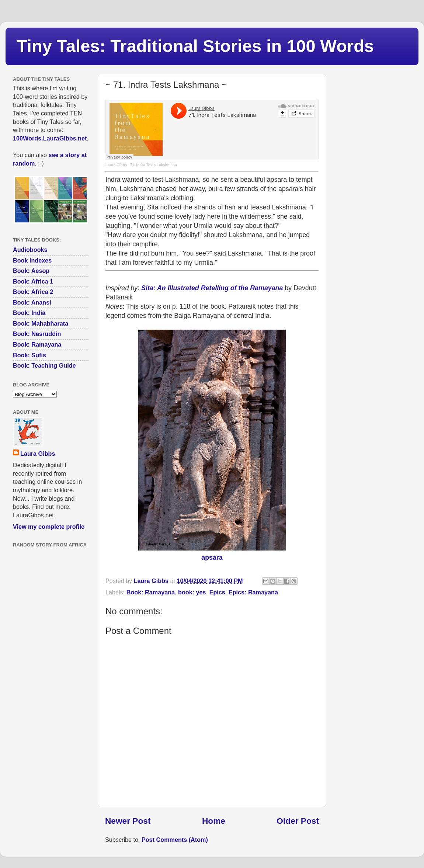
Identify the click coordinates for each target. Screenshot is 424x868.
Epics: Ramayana (253, 592)
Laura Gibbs (116, 165)
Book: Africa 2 (33, 292)
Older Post (298, 821)
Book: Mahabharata (41, 323)
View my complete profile (49, 527)
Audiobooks (30, 250)
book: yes (192, 592)
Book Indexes (32, 260)
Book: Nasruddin (37, 334)
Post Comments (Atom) (175, 840)
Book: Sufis (29, 355)
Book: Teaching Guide (44, 365)
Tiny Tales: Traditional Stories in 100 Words (195, 46)
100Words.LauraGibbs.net (50, 138)
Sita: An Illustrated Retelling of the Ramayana (212, 288)
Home (214, 821)
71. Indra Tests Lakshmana (154, 165)
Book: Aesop (31, 271)
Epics (217, 592)
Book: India (29, 313)
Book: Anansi (32, 302)
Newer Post (128, 821)
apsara (212, 558)
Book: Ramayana (151, 592)
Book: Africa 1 (33, 281)
